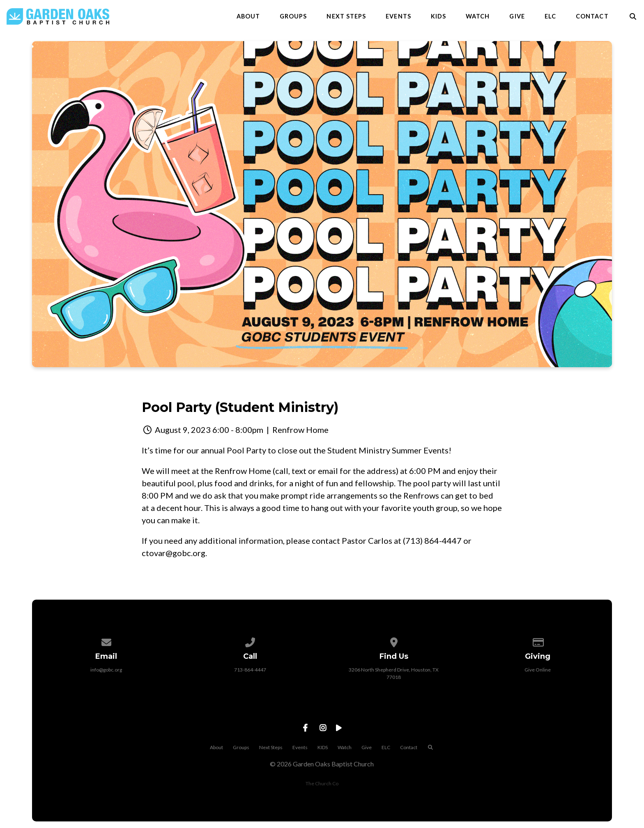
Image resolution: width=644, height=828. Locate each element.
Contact (592, 16)
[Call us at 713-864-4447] (250, 641)
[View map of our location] (394, 641)
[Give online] (538, 641)
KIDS (438, 16)
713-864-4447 (250, 670)
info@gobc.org (106, 670)
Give (517, 16)
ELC (550, 16)
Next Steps (346, 16)
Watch (478, 16)
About (248, 16)
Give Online (538, 670)
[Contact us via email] (106, 641)
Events (398, 16)
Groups (293, 16)
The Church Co (322, 783)
